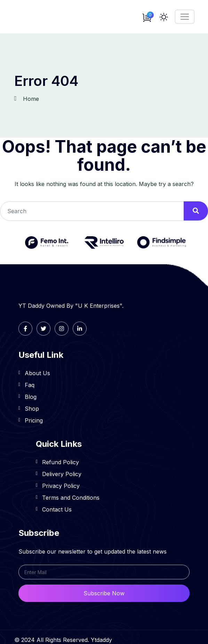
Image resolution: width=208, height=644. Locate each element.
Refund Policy (61, 462)
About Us (37, 373)
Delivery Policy (62, 474)
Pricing (34, 420)
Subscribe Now (104, 593)
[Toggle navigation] (185, 17)
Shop (32, 409)
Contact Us (57, 509)
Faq (30, 385)
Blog (31, 397)
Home (31, 99)
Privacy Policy (61, 486)
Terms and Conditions (71, 498)
